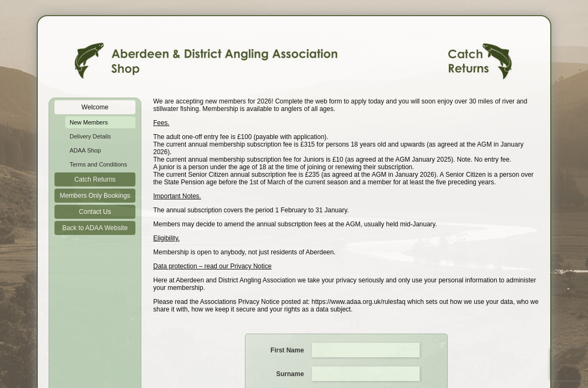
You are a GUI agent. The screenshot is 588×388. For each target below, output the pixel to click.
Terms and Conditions (98, 164)
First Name (287, 350)
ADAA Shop (85, 150)
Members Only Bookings (95, 196)
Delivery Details (90, 136)
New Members (89, 122)
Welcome (95, 107)
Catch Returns (95, 179)
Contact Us (95, 212)
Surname (290, 374)
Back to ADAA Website (95, 228)
